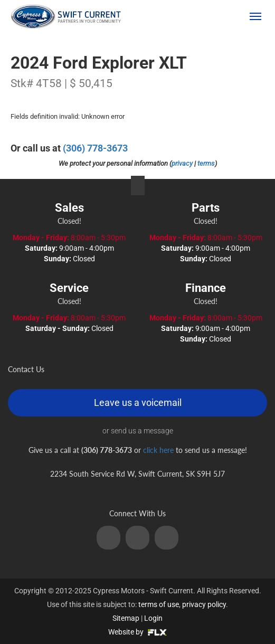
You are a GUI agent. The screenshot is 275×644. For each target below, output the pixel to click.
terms (206, 163)
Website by (137, 632)
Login (153, 618)
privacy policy (204, 604)
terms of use (159, 604)
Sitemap (126, 618)
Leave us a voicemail (138, 402)
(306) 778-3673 (205, 16)
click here (158, 450)
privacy (182, 163)
